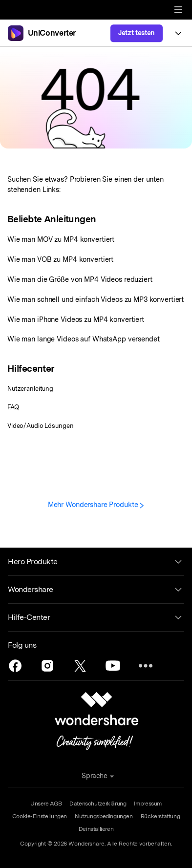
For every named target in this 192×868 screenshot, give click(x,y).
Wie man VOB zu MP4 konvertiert (60, 259)
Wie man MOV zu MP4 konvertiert (61, 239)
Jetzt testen (137, 33)
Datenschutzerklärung (98, 804)
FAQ (13, 407)
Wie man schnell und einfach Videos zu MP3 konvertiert (96, 299)
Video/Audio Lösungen (40, 426)
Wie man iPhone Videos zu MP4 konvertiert (76, 319)
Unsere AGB (46, 804)
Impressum (148, 804)
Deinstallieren (96, 829)
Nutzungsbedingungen (104, 816)
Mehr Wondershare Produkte (96, 504)
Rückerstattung (160, 816)
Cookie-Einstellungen (40, 816)
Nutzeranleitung (30, 389)
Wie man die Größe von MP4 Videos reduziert (80, 279)
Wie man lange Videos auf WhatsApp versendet (84, 339)
